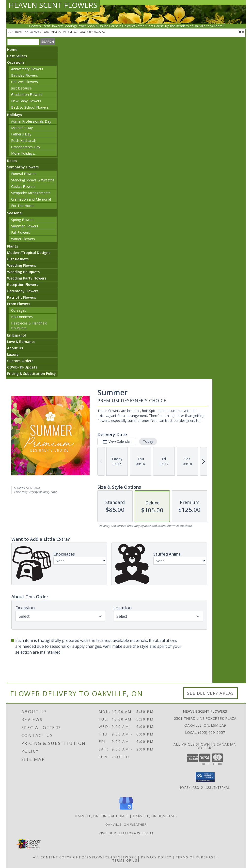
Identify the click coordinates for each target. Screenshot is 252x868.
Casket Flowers (23, 186)
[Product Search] (23, 42)
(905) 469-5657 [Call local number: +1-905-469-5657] (96, 32)
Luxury (13, 354)
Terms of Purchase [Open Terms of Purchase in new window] (196, 857)
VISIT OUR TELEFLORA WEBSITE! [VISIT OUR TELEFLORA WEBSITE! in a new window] (126, 833)
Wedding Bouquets (23, 272)
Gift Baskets (18, 259)
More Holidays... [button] (24, 153)
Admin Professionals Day (31, 121)
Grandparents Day (26, 147)
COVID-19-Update (22, 367)
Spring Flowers (23, 220)
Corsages (19, 310)
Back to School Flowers (30, 107)
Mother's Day (22, 128)
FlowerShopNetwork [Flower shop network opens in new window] (114, 857)
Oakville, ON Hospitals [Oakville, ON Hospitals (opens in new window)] (155, 816)
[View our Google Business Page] (126, 810)
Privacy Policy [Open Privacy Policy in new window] (156, 857)
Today (148, 441)
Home (12, 50)
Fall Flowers (21, 232)
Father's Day (21, 134)
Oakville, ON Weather (126, 824)
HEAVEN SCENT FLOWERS (53, 5)
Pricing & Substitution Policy (31, 374)
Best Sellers (17, 56)
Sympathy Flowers (23, 167)
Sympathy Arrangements (31, 193)
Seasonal (15, 213)
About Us (15, 348)
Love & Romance (21, 342)
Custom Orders (20, 361)
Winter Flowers (23, 239)
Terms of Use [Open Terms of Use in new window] (126, 860)
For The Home (23, 206)
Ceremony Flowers (23, 291)
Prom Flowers (19, 304)
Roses (12, 161)
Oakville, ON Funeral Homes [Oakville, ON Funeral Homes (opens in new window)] (102, 816)
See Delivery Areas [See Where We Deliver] (211, 693)
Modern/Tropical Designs (29, 253)
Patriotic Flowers (22, 297)
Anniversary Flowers (27, 69)
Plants (13, 246)
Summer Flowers (25, 226)
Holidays (15, 115)
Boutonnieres (22, 317)
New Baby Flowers (26, 101)
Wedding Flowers (22, 265)
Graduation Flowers (27, 95)
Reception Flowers (23, 285)
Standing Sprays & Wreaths (33, 180)
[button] (205, 777)
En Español (16, 335)
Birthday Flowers (24, 75)
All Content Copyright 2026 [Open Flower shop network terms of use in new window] (62, 857)
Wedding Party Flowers (27, 278)
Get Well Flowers (24, 82)
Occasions (16, 62)
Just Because (21, 88)
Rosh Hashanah (24, 140)
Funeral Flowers (24, 174)
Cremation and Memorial (31, 199)
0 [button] (241, 32)
